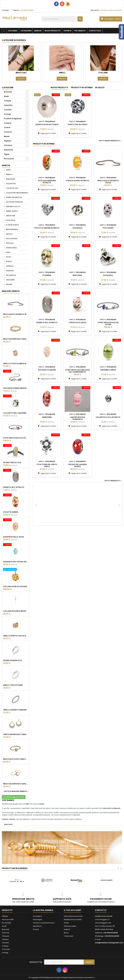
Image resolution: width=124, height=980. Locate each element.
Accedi (103, 10)
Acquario (108, 275)
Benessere (47, 417)
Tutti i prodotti (113, 481)
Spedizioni (37, 926)
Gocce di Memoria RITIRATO (47, 182)
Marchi (38, 31)
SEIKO (8, 252)
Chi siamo (13, 31)
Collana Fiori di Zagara (15, 586)
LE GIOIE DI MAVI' (12, 225)
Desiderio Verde (108, 370)
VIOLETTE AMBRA (11, 512)
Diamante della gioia (14, 537)
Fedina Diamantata (13, 660)
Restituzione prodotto (73, 919)
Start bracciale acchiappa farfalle (15, 438)
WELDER (9, 284)
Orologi (7, 114)
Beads (7, 136)
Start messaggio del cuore (108, 324)
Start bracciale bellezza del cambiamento (77, 371)
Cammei (6, 933)
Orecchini (8, 105)
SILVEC (8, 257)
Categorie (26, 31)
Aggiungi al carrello (47, 133)
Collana (8, 123)
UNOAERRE (10, 280)
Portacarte (9, 159)
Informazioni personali (73, 916)
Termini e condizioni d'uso (44, 923)
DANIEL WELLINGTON (14, 197)
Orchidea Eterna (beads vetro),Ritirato (15, 388)
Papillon (8, 141)
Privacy (36, 929)
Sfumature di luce (12, 463)
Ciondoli (8, 110)
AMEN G (9, 174)
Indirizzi (67, 929)
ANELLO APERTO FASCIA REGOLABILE (15, 636)
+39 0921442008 (27, 10)
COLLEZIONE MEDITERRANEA (17, 193)
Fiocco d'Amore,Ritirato (47, 228)
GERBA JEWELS (12, 211)
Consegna (37, 916)
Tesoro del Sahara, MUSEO (77, 465)
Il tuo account (73, 910)
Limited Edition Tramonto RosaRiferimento (77, 419)
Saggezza (77, 228)
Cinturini (8, 132)
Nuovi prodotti (53, 31)
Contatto (5, 10)
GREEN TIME (10, 216)
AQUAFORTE (11, 184)
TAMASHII (10, 271)
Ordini (66, 923)
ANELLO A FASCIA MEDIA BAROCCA (15, 363)
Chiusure (8, 145)
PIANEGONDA (11, 248)
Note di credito (70, 926)
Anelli (62, 73)
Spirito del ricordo (77, 124)
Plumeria (47, 275)
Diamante (8, 150)
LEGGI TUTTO (8, 824)
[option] (77, 503)
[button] (40, 503)
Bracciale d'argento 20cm (108, 182)
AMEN (8, 170)
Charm (7, 127)
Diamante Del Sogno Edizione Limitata (15, 562)
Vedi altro (21, 79)
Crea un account (115, 10)
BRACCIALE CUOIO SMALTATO (15, 759)
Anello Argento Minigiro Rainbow (15, 710)
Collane (103, 73)
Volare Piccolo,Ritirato (108, 417)
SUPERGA (10, 266)
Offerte (67, 31)
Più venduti (80, 31)
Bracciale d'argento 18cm (15, 314)
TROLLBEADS (11, 275)
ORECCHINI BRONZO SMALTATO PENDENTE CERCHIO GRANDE (15, 734)
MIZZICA (9, 234)
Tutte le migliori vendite (16, 791)
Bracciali (21, 73)
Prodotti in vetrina (82, 87)
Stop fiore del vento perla (47, 465)
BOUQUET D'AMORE (47, 370)
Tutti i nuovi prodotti (110, 141)
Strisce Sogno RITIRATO (77, 181)
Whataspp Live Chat (14, 797)
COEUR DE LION (12, 188)
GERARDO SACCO (13, 206)
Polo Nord (108, 228)
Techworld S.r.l (89, 978)
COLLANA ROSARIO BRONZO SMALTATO (15, 611)
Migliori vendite (11, 291)
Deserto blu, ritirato (14, 487)
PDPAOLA (10, 243)
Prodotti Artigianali (13, 119)
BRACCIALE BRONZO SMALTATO (15, 339)
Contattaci (95, 31)
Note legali (37, 919)
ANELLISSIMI (10, 179)
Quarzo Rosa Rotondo (47, 124)
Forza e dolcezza (77, 323)
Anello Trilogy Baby (13, 685)
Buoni (66, 933)
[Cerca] (62, 19)
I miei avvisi (69, 936)
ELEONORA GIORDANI (14, 202)
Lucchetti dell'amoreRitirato (15, 413)
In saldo (100, 87)
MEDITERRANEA (12, 229)
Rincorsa (77, 275)
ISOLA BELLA (10, 220)
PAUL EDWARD (11, 239)
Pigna (7, 154)
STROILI (9, 261)
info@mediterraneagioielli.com (109, 943)
